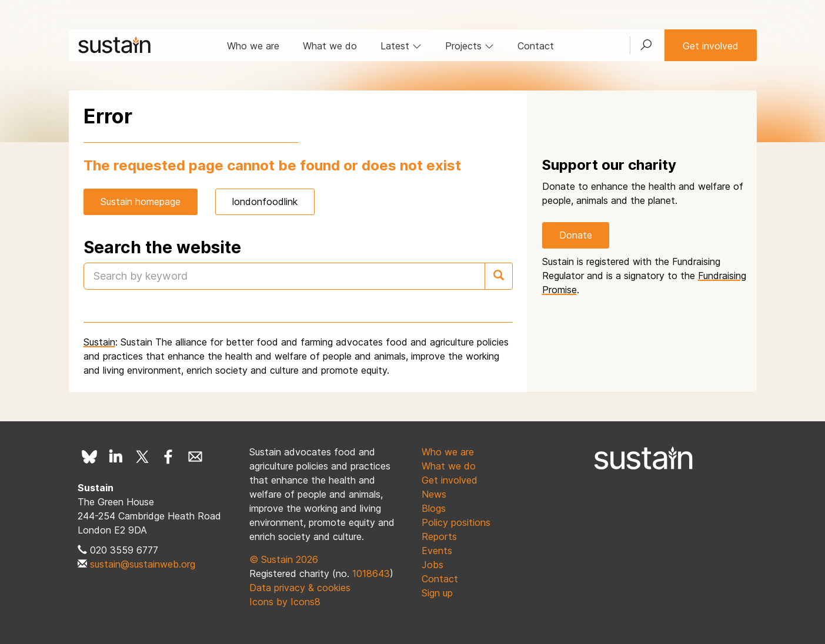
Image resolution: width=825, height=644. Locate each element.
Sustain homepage (141, 202)
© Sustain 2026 (284, 559)
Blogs (434, 508)
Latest (401, 46)
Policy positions (456, 522)
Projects (470, 46)
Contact (536, 46)
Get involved (711, 46)
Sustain (99, 342)
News (434, 494)
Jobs (432, 565)
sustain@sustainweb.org (143, 564)
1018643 (371, 573)
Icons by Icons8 (285, 602)
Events (437, 551)
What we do (330, 46)
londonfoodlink (265, 202)
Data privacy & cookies (300, 588)
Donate (576, 235)
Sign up (437, 593)
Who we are (253, 46)
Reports (439, 536)
